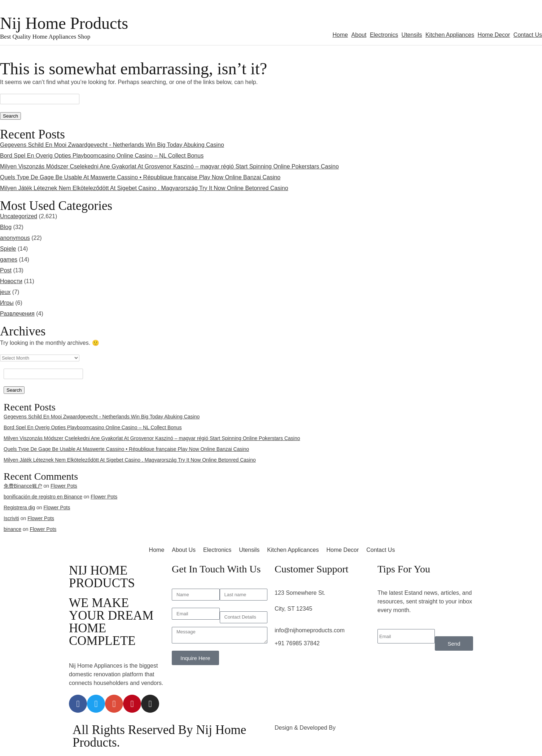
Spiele (8, 249)
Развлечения (17, 314)
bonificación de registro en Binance (43, 497)
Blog (6, 227)
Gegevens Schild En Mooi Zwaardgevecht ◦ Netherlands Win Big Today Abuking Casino (112, 145)
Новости (11, 281)
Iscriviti (11, 518)
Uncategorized (19, 216)
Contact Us (528, 35)
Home (340, 35)
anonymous (15, 238)
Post (6, 270)
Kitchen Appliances (450, 35)
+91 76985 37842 (297, 643)
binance (12, 529)
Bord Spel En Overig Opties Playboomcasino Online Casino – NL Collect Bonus (102, 156)
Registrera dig (19, 507)
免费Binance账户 (23, 486)
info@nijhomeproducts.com (310, 630)
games (9, 260)
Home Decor (494, 35)
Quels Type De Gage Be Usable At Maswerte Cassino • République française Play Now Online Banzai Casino (140, 177)
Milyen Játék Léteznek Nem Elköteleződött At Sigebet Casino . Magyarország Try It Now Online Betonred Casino (144, 188)
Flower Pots (64, 486)
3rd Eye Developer (362, 728)
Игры (7, 303)
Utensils (412, 35)
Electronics (384, 35)
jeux (5, 292)
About (359, 35)
